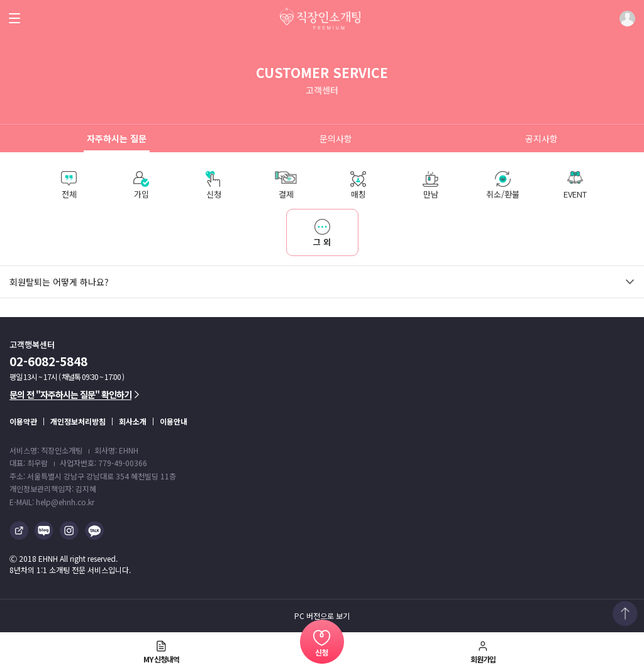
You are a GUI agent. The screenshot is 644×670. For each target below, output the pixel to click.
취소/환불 (503, 186)
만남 (430, 186)
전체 (69, 186)
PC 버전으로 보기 (322, 616)
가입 (141, 186)
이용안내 (174, 421)
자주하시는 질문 (117, 138)
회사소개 (133, 421)
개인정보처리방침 (78, 421)
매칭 (358, 186)
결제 (286, 186)
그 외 (309, 228)
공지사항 (541, 138)
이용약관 (23, 421)
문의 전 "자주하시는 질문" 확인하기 (74, 394)
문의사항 (336, 138)
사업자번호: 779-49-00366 (103, 463)
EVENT (575, 186)
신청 (214, 186)
